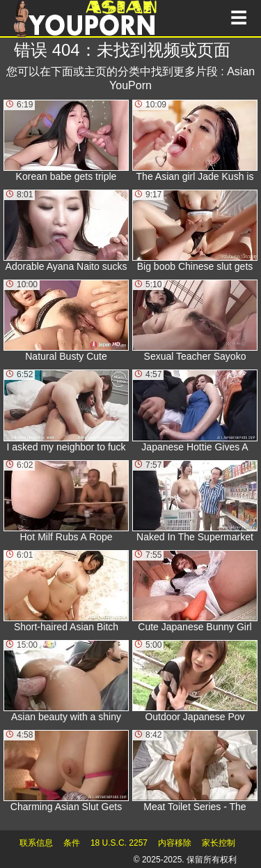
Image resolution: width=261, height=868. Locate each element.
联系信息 (36, 843)
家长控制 (219, 843)
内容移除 (175, 843)
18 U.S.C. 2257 (119, 843)
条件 (72, 843)
